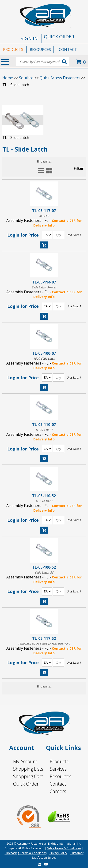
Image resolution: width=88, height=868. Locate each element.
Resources (61, 776)
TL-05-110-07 (44, 424)
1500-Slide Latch (44, 359)
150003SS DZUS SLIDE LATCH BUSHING (44, 644)
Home (8, 78)
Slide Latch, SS (44, 572)
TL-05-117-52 (44, 638)
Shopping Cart (28, 776)
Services (58, 769)
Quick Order (26, 784)
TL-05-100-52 (44, 567)
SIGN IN (29, 38)
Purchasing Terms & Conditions (26, 853)
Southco (26, 78)
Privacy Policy (58, 853)
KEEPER (44, 216)
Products (59, 761)
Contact (58, 784)
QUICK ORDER (59, 37)
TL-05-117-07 (44, 211)
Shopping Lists (28, 769)
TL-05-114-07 (44, 282)
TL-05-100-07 (44, 353)
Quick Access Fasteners (60, 78)
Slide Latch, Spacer (44, 287)
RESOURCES (40, 50)
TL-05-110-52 (44, 496)
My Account (25, 761)
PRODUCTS (13, 50)
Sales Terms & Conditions (64, 848)
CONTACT (68, 50)
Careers (58, 791)
